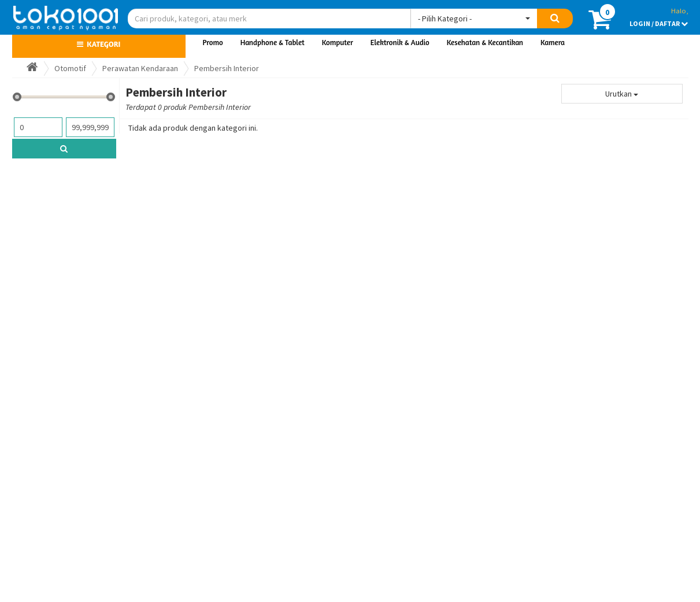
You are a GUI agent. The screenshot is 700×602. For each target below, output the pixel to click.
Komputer (338, 42)
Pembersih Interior (227, 68)
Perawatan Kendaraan (140, 68)
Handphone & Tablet (273, 42)
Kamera (553, 42)
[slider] (17, 97)
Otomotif (70, 68)
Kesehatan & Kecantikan (485, 42)
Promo (213, 42)
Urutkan (622, 94)
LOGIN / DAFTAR (659, 23)
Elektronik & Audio (400, 42)
